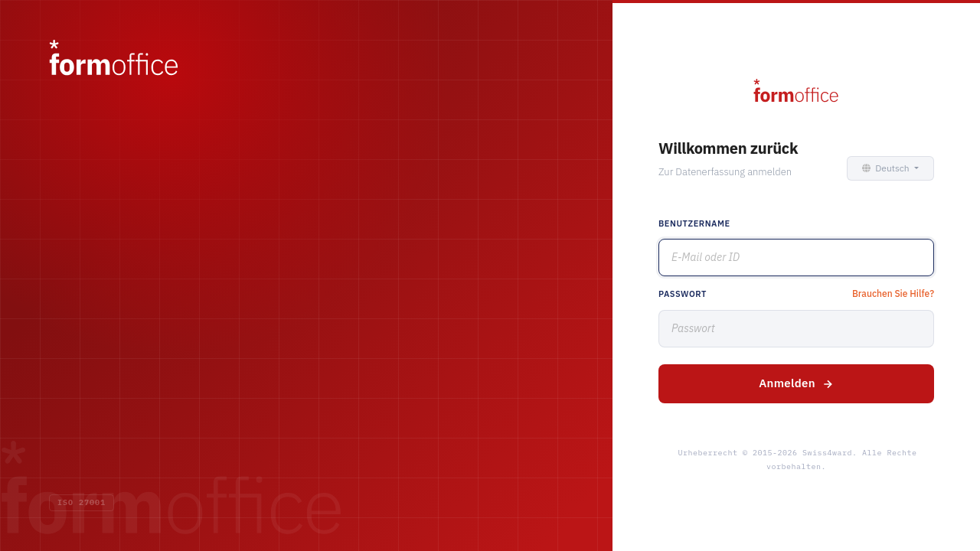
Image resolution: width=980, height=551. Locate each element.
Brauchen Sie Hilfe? (893, 293)
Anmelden (796, 383)
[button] (888, 168)
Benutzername (694, 223)
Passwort (683, 294)
